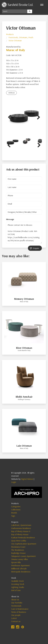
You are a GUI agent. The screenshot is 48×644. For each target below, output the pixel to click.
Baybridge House (18, 553)
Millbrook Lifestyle (19, 569)
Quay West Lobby (19, 541)
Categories (16, 506)
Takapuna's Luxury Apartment (23, 556)
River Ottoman (24, 348)
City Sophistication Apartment (24, 544)
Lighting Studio (18, 587)
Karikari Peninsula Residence (23, 537)
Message (10, 219)
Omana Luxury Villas (20, 559)
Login (14, 482)
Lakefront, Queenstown (21, 525)
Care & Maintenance (20, 609)
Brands (14, 513)
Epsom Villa (16, 562)
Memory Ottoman (24, 299)
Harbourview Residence (21, 528)
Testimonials (16, 606)
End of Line (16, 590)
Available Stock (17, 581)
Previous (10, 117)
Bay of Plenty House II (21, 531)
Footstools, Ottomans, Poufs (21, 37)
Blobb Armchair (24, 397)
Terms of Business (19, 612)
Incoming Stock (18, 584)
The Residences (18, 550)
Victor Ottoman (15, 40)
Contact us (16, 621)
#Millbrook (11, 93)
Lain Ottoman (24, 446)
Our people (16, 615)
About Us (15, 600)
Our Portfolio (17, 603)
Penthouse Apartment (20, 565)
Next (38, 117)
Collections (16, 510)
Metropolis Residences (21, 572)
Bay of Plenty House (20, 534)
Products (10, 34)
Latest (14, 618)
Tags (13, 516)
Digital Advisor (27, 479)
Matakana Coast (18, 547)
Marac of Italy (16, 50)
